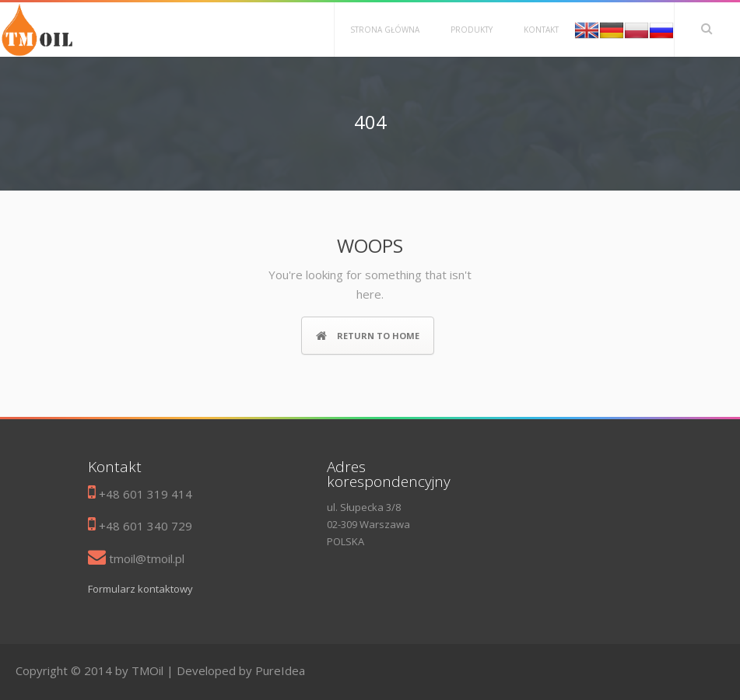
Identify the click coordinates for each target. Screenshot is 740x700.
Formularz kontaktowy (140, 589)
